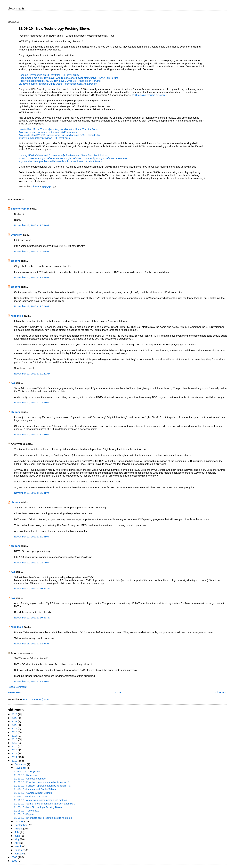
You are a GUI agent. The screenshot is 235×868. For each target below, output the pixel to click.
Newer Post (14, 692)
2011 (15, 757)
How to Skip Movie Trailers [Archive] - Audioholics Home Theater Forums (60, 129)
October (19, 821)
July (17, 832)
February (20, 850)
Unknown (17, 235)
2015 (15, 743)
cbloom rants (16, 8)
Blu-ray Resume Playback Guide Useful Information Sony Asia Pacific (58, 84)
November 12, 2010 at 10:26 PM (32, 588)
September (21, 825)
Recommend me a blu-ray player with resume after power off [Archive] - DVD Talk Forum (68, 78)
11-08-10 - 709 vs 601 (26, 811)
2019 (15, 728)
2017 (15, 736)
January (19, 854)
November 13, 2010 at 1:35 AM (32, 644)
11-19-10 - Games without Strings (33, 793)
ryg (13, 383)
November (21, 768)
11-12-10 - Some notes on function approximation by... (44, 804)
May (17, 839)
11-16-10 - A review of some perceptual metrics (40, 800)
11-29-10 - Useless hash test (30, 779)
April (17, 843)
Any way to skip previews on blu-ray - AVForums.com (48, 132)
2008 (15, 861)
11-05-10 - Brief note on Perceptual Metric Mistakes (43, 818)
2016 (15, 739)
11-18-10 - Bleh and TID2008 (30, 796)
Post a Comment (17, 687)
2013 (15, 750)
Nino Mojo (17, 316)
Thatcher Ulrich (20, 209)
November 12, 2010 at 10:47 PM (32, 618)
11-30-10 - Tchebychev (27, 771)
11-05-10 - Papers (24, 814)
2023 (15, 714)
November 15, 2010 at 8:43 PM (32, 681)
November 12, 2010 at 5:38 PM (32, 493)
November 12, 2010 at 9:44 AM (32, 277)
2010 (15, 761)
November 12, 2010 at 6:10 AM (32, 251)
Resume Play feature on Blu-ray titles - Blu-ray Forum (49, 75)
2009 (15, 857)
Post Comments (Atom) (36, 699)
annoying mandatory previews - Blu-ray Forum (45, 138)
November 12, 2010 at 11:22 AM (32, 374)
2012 (15, 753)
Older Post (221, 692)
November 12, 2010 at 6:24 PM (32, 537)
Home (118, 692)
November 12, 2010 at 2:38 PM (32, 402)
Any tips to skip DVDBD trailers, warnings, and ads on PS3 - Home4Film (59, 135)
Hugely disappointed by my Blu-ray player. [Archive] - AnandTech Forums (60, 81)
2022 (15, 718)
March (18, 846)
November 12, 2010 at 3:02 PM (32, 434)
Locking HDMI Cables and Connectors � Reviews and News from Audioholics (63, 155)
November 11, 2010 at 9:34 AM (32, 225)
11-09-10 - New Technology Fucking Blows (38, 807)
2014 (15, 746)
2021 (15, 721)
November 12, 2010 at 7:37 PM (32, 563)
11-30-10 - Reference (26, 775)
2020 (15, 725)
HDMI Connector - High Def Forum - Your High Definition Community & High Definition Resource (73, 158)
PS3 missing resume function (149, 95)
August (19, 829)
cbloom (15, 261)
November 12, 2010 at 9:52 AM (32, 306)
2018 (15, 732)
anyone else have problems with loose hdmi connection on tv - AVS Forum (60, 161)
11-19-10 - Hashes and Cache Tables (35, 789)
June (18, 836)
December (21, 764)
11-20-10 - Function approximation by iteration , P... (43, 782)
